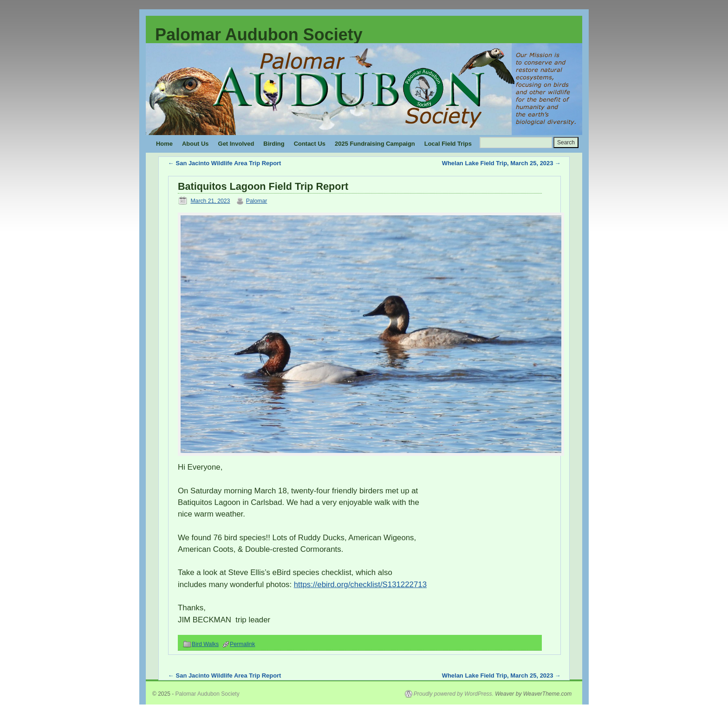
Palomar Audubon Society (259, 35)
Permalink (242, 644)
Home (164, 144)
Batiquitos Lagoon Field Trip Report (263, 186)
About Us (195, 144)
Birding (274, 144)
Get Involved (236, 144)
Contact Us (310, 144)
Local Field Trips (448, 144)
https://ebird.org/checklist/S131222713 (360, 585)
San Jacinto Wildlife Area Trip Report (224, 163)
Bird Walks (205, 644)
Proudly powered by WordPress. (454, 694)
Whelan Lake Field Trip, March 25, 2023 (500, 163)
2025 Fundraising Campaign (375, 144)
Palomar (257, 201)
